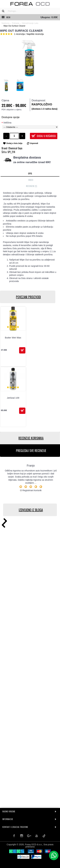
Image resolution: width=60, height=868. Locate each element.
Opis (30, 173)
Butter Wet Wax (13, 338)
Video (31, 180)
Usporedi (34, 143)
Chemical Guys (15, 148)
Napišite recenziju (35, 34)
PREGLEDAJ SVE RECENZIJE (31, 451)
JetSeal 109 (13, 398)
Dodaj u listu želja (14, 143)
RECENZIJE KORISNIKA (31, 438)
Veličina (7, 123)
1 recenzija (19, 34)
